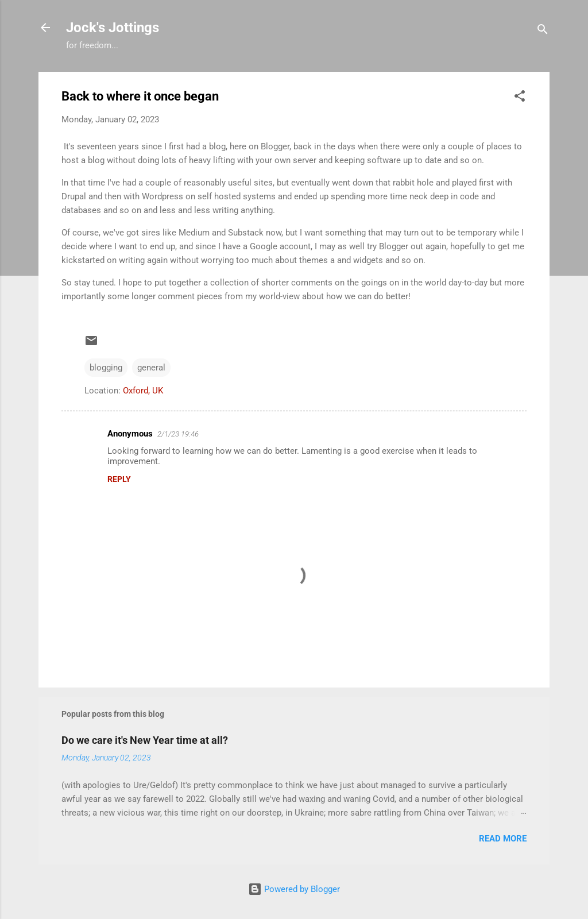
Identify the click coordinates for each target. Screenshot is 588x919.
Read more (503, 839)
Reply (119, 479)
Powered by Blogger (294, 889)
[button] (520, 98)
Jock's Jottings (113, 28)
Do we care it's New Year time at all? (145, 740)
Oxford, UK (143, 391)
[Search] (543, 31)
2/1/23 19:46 (178, 434)
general (151, 368)
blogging (106, 368)
